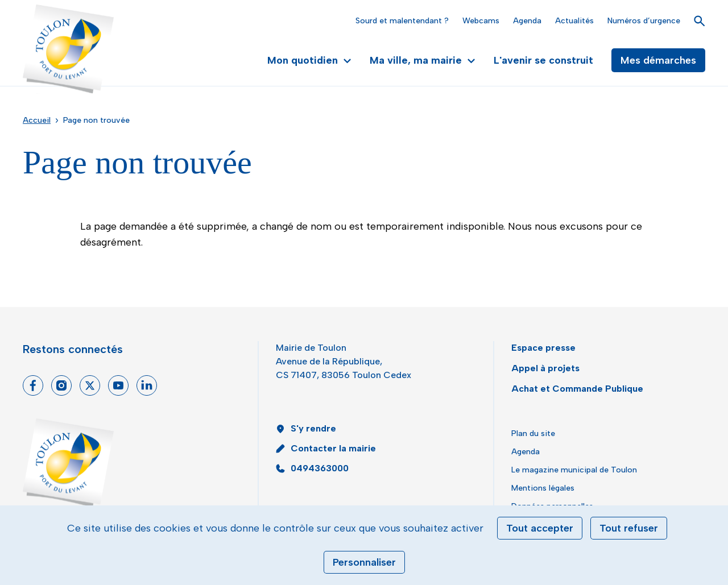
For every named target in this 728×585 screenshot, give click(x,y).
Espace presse (543, 348)
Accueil (37, 120)
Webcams (481, 21)
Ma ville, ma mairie (423, 60)
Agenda (527, 21)
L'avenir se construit (543, 60)
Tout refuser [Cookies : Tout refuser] (629, 528)
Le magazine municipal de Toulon (574, 470)
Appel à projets (545, 368)
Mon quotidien (309, 60)
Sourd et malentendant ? (402, 21)
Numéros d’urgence (644, 21)
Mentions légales (543, 488)
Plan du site (533, 433)
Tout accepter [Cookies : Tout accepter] (540, 528)
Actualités (574, 21)
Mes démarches (658, 60)
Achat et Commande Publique (577, 389)
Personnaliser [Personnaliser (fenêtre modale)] (364, 562)
